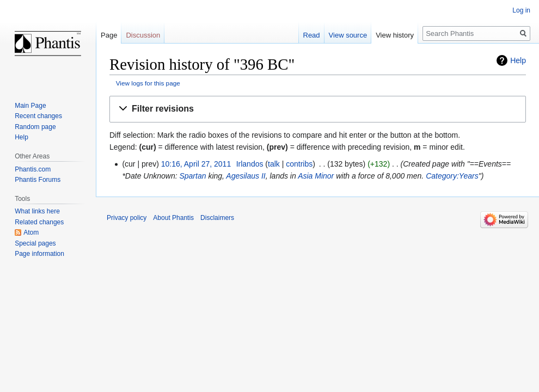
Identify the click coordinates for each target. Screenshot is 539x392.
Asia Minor (316, 176)
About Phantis (173, 218)
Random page (35, 127)
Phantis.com (33, 169)
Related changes (39, 222)
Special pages (35, 243)
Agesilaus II (246, 176)
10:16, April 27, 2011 (196, 164)
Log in (521, 10)
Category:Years (452, 176)
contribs (299, 164)
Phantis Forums (38, 180)
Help (518, 60)
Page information (39, 254)
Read (312, 35)
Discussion (143, 35)
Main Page (30, 106)
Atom (31, 232)
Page (109, 35)
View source (348, 35)
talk (274, 164)
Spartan (192, 176)
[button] (318, 109)
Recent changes (38, 116)
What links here (37, 211)
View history (395, 35)
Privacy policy (127, 218)
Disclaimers (217, 218)
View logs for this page (148, 83)
